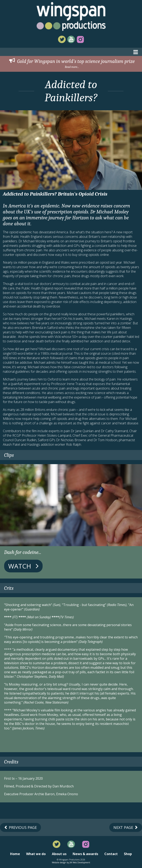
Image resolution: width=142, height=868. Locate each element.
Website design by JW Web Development (71, 862)
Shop (128, 854)
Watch (23, 566)
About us (59, 854)
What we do (36, 854)
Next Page (126, 827)
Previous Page (20, 827)
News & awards (85, 854)
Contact (111, 854)
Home (15, 854)
